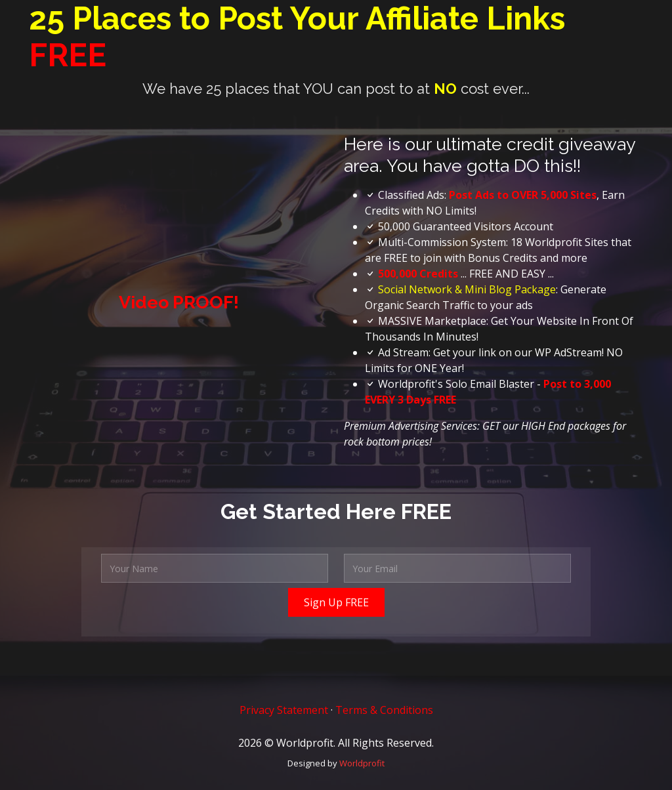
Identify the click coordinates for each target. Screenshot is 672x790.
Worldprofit (362, 763)
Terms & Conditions (384, 710)
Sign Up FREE (336, 602)
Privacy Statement (284, 710)
